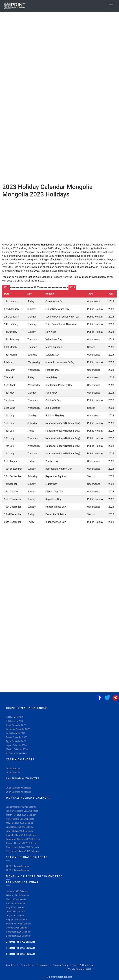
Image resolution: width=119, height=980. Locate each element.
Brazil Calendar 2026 (16, 725)
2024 (72, 287)
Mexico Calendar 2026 (17, 749)
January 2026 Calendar (17, 891)
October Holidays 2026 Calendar (22, 843)
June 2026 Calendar (16, 912)
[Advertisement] (18, 101)
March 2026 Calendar (16, 899)
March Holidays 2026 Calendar (21, 815)
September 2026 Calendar (19, 924)
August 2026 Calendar (17, 920)
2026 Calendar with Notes (19, 788)
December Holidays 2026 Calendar (23, 851)
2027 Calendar (13, 773)
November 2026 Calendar (18, 932)
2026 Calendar (13, 768)
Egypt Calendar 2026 (16, 741)
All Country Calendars (16, 753)
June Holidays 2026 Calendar (20, 827)
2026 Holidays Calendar (18, 866)
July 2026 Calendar (15, 916)
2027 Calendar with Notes (19, 792)
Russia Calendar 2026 (17, 737)
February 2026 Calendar (18, 895)
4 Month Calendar (21, 948)
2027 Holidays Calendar (18, 870)
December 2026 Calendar (18, 936)
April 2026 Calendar (16, 903)
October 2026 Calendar (17, 928)
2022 (6, 287)
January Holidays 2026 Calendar (22, 807)
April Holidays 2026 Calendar (20, 819)
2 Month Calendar (21, 942)
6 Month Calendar (21, 954)
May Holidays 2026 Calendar (20, 823)
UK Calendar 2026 (15, 721)
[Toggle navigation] (111, 6)
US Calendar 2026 (15, 717)
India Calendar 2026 (16, 733)
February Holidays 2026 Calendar (22, 811)
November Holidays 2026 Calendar (23, 847)
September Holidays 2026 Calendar (23, 839)
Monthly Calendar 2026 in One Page (34, 876)
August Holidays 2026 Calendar (21, 835)
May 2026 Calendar (15, 908)
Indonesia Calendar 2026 (18, 729)
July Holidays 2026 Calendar (20, 831)
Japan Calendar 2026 (16, 745)
